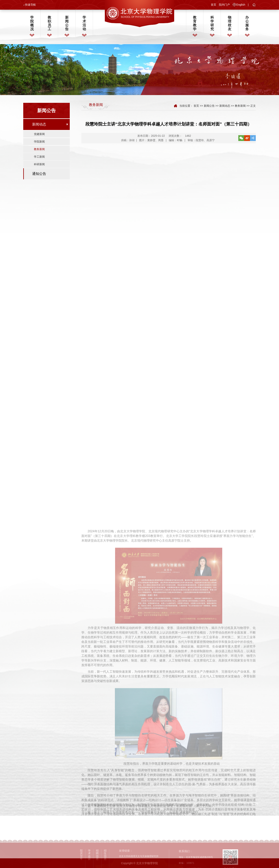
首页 (214, 5)
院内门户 (224, 5)
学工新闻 (39, 157)
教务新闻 (39, 149)
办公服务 (247, 23)
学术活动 (84, 23)
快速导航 (30, 5)
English (241, 5)
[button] (254, 5)
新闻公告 (67, 23)
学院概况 (32, 23)
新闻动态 (39, 124)
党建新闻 (39, 134)
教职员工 (49, 23)
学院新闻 (39, 142)
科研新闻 (39, 164)
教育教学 (195, 23)
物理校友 (230, 23)
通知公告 (39, 174)
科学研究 (212, 23)
